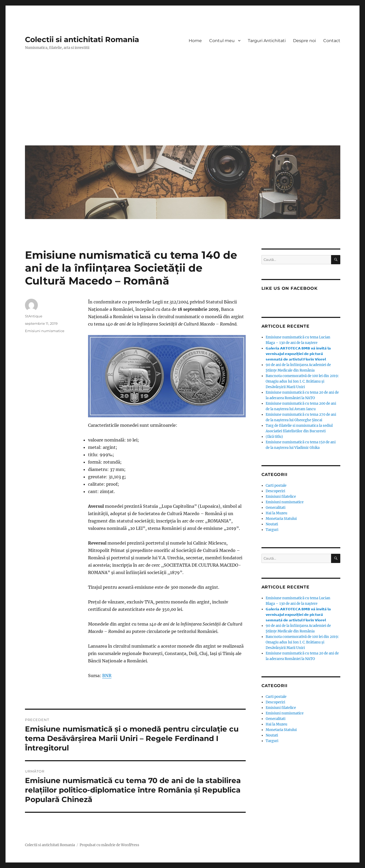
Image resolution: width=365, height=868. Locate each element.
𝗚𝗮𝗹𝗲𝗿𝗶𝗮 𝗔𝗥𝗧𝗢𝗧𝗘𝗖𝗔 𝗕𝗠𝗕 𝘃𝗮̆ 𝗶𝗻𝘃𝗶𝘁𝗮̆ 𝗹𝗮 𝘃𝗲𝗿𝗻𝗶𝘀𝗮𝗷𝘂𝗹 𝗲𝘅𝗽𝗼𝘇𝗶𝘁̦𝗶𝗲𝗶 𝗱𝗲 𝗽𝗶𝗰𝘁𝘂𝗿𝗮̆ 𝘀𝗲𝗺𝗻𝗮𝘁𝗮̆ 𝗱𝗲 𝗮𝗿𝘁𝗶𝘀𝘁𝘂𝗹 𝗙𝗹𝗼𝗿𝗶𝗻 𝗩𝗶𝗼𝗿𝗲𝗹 (298, 354)
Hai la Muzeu (276, 513)
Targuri (272, 530)
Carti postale (276, 486)
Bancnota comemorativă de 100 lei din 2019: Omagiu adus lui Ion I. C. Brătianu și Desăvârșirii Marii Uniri (302, 381)
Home (195, 41)
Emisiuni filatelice (281, 497)
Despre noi (304, 41)
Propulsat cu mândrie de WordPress (109, 845)
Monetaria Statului (281, 519)
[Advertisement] (184, 102)
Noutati (272, 524)
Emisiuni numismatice (45, 331)
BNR (107, 676)
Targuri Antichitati (267, 41)
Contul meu (222, 41)
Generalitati (276, 508)
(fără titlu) (274, 437)
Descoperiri (275, 491)
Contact (332, 41)
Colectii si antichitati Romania (82, 39)
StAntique (34, 316)
